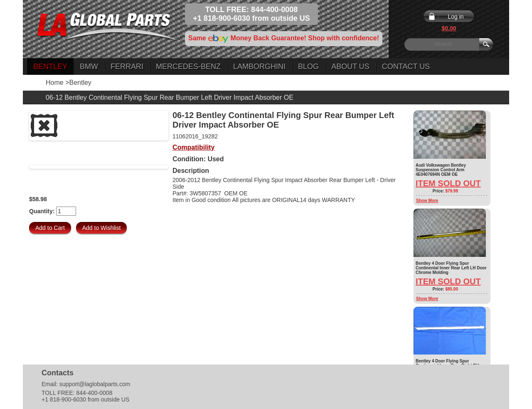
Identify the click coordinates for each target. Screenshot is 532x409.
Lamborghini (259, 67)
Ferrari (127, 67)
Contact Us (406, 67)
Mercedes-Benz (188, 67)
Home (55, 83)
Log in (456, 17)
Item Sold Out (448, 183)
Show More (427, 201)
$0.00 (449, 28)
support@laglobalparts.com (95, 384)
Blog (308, 67)
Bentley (50, 67)
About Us (350, 67)
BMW (89, 67)
